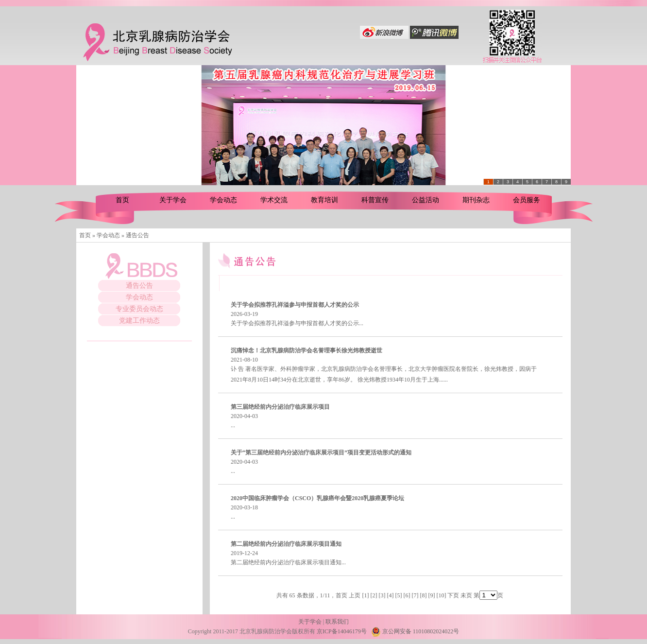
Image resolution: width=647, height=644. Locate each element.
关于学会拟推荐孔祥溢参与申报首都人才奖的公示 (295, 305)
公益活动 (426, 200)
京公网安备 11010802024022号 (415, 631)
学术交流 (274, 200)
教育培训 (324, 200)
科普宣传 (375, 200)
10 (441, 595)
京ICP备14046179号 (342, 631)
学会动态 (223, 200)
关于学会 (173, 200)
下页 (453, 595)
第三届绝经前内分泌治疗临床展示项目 (280, 407)
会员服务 (527, 200)
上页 (355, 595)
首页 (122, 200)
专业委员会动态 (139, 309)
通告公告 (139, 286)
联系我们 (337, 622)
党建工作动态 (139, 321)
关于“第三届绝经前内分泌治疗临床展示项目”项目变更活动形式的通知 (321, 453)
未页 (466, 595)
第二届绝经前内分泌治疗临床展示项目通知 (286, 544)
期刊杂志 (476, 200)
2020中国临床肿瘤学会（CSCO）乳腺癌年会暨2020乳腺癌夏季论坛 (317, 498)
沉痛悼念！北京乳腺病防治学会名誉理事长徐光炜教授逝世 (306, 350)
